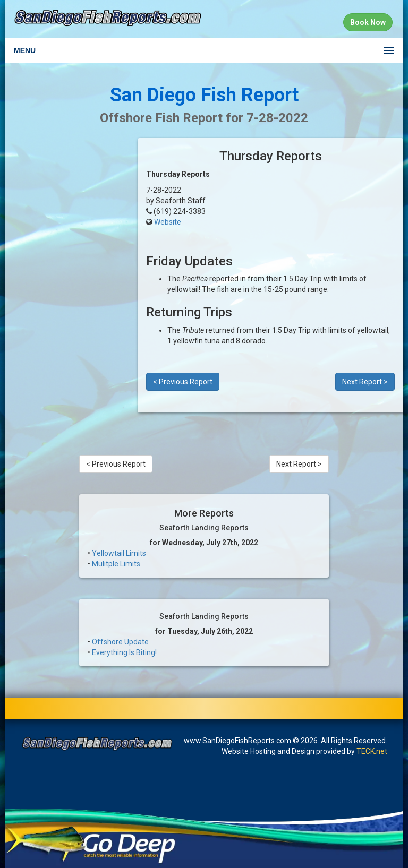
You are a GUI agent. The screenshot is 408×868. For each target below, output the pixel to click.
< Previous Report (183, 382)
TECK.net (372, 751)
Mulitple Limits (116, 564)
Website (168, 222)
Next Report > (365, 382)
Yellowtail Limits (119, 553)
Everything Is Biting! (124, 652)
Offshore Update (120, 642)
